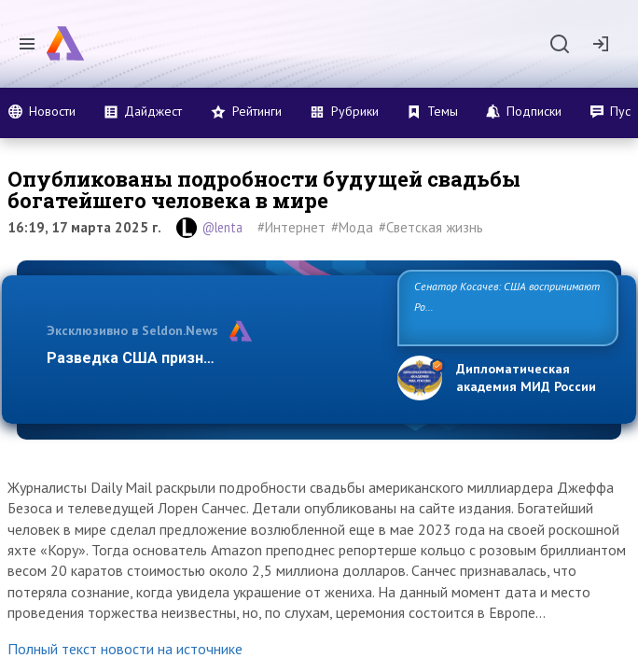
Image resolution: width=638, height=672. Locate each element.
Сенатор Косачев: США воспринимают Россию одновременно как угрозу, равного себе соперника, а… (507, 307)
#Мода (352, 227)
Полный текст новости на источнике (125, 649)
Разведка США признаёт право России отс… (210, 358)
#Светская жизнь (431, 227)
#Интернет (291, 227)
